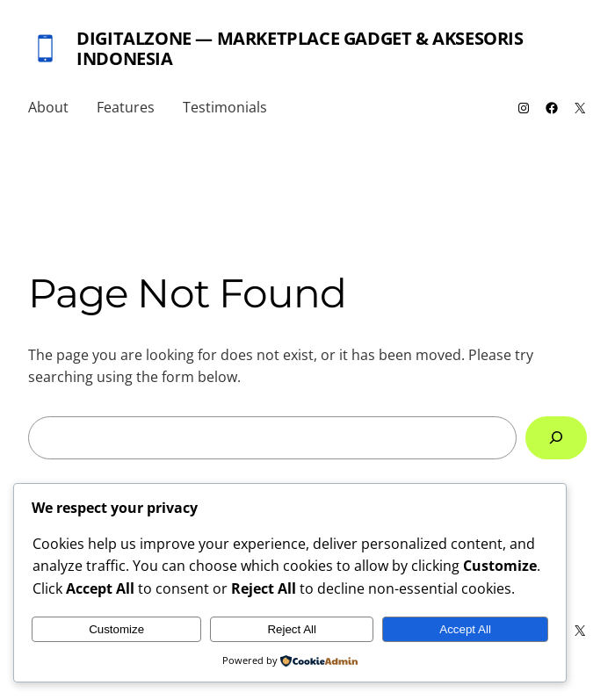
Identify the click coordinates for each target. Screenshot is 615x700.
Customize (116, 629)
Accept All (465, 629)
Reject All (292, 629)
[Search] (556, 438)
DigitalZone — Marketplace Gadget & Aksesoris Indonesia (300, 48)
